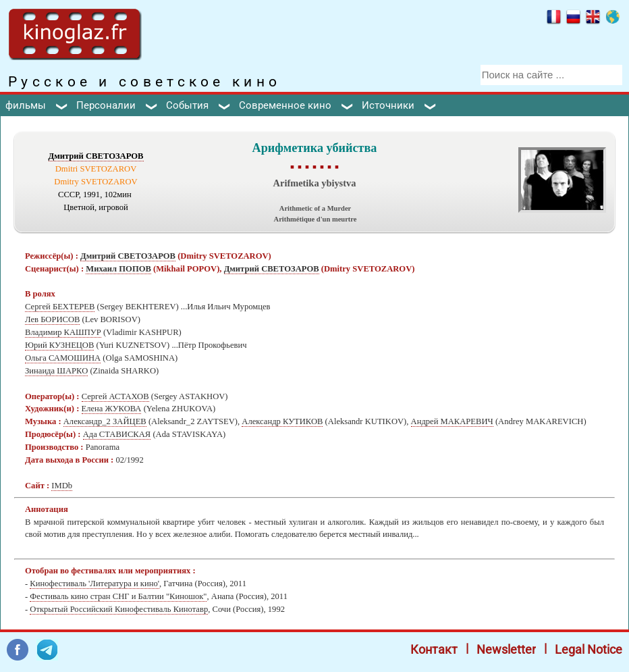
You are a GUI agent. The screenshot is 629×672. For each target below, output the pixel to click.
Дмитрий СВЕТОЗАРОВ (96, 156)
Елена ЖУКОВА (112, 409)
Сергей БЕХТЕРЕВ (60, 307)
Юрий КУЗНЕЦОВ (59, 345)
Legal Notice (589, 649)
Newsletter (506, 649)
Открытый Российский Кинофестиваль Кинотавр (119, 609)
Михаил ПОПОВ (118, 269)
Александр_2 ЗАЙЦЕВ (105, 421)
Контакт (434, 649)
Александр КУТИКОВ (282, 421)
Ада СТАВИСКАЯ (117, 434)
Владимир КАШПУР (63, 332)
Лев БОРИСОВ (52, 319)
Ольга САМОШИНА (63, 358)
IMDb (62, 486)
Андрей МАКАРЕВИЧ (452, 421)
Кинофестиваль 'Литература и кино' (94, 584)
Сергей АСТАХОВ (115, 396)
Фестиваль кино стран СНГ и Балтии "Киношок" (118, 596)
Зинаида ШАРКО (56, 371)
